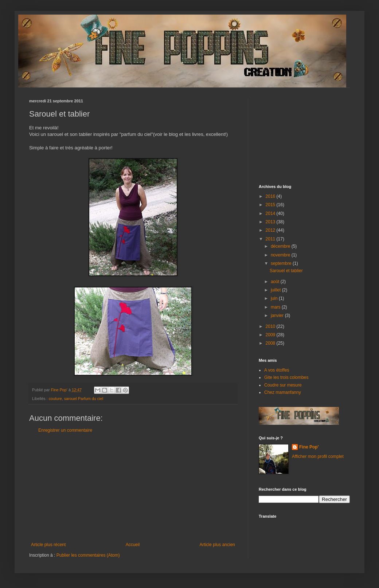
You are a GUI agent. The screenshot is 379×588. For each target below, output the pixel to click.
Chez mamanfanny (283, 392)
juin (275, 298)
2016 (271, 196)
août (276, 282)
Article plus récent (48, 545)
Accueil (133, 545)
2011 (271, 239)
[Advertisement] (133, 487)
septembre (282, 263)
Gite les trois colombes (286, 377)
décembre (281, 246)
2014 (271, 213)
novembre (281, 255)
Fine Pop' (309, 447)
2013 (271, 222)
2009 (271, 335)
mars (276, 307)
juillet (276, 290)
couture (55, 399)
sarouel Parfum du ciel (84, 399)
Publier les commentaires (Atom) (88, 555)
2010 (271, 326)
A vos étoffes (277, 370)
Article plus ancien (217, 545)
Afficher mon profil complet (318, 456)
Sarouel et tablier (286, 271)
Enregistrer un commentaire (65, 430)
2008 (271, 343)
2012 (271, 230)
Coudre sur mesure (283, 385)
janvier (278, 315)
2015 (271, 205)
